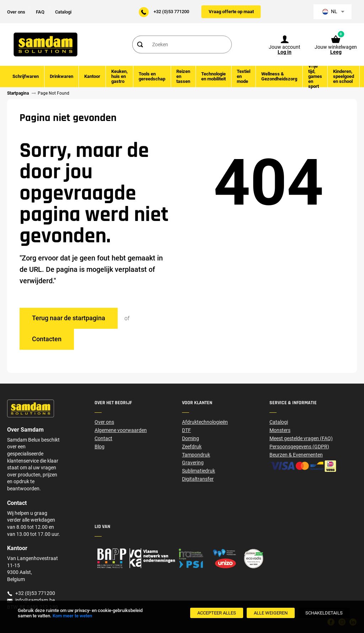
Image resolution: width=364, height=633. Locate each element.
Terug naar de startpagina (69, 318)
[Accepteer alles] (217, 613)
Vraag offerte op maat (231, 12)
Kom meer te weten (72, 616)
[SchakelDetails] (324, 613)
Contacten (47, 339)
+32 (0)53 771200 (171, 12)
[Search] (140, 44)
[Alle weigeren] (271, 613)
